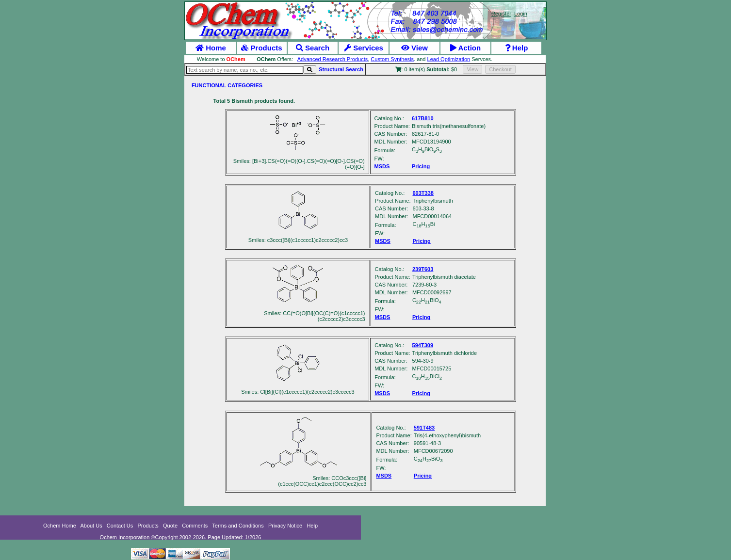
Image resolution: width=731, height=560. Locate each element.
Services (364, 48)
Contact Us (120, 526)
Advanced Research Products (333, 59)
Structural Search (341, 69)
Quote (170, 526)
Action (465, 48)
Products (261, 48)
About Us (91, 526)
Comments (195, 526)
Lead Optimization (449, 59)
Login (521, 14)
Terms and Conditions (238, 526)
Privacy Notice (285, 526)
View (414, 48)
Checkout (500, 69)
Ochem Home (60, 526)
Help (517, 48)
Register (501, 14)
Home (211, 48)
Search (313, 48)
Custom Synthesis (392, 59)
